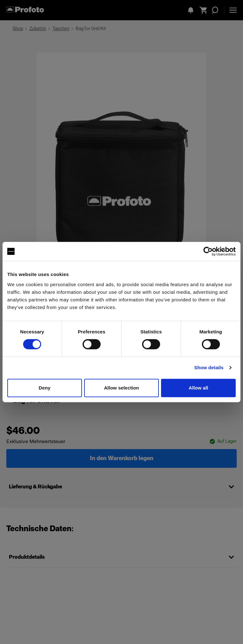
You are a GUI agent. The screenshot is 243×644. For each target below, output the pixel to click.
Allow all (198, 388)
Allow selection (122, 388)
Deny (44, 388)
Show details (209, 367)
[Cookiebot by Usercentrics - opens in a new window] (208, 251)
